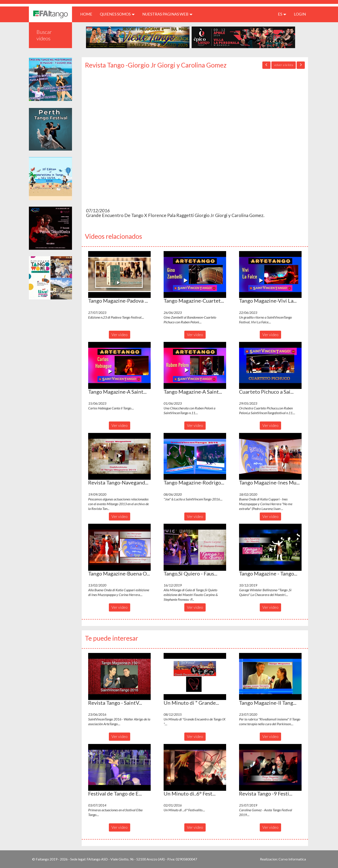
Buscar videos (44, 35)
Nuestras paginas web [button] (167, 14)
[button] (119, 275)
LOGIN (300, 14)
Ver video (120, 335)
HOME (88, 14)
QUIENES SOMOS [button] (117, 14)
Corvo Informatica (292, 859)
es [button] (282, 14)
